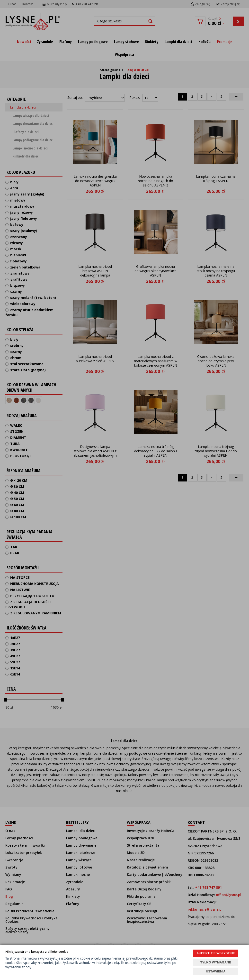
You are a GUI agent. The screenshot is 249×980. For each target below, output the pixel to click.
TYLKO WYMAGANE (216, 962)
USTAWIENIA (216, 971)
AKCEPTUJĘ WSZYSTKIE (216, 953)
